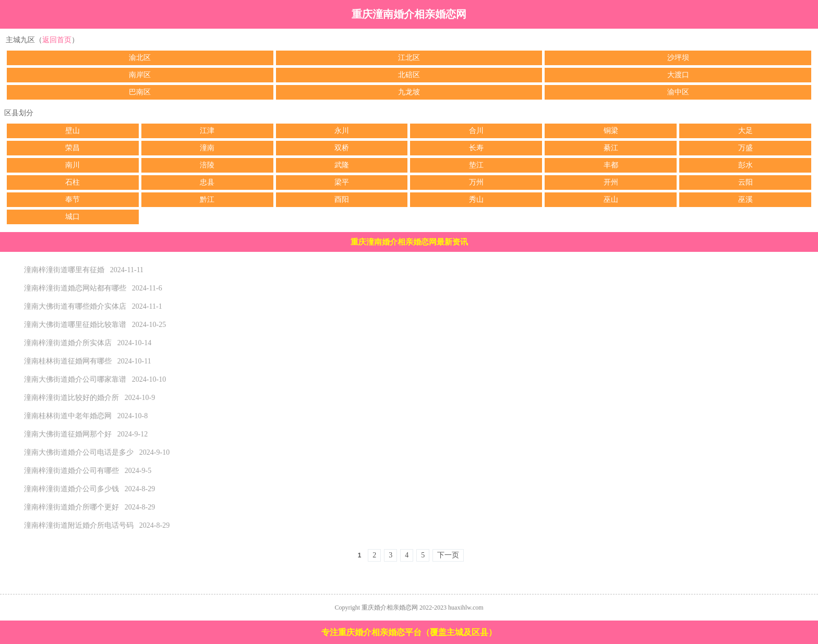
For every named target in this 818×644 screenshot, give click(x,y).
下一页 (448, 555)
